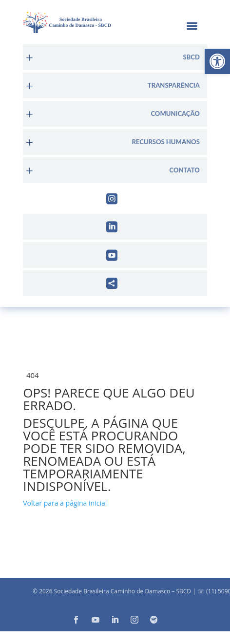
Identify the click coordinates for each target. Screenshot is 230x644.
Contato (185, 170)
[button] (217, 61)
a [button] (192, 27)
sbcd (192, 57)
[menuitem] (115, 57)
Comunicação (175, 114)
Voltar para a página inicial (65, 503)
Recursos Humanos (165, 142)
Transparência (174, 85)
